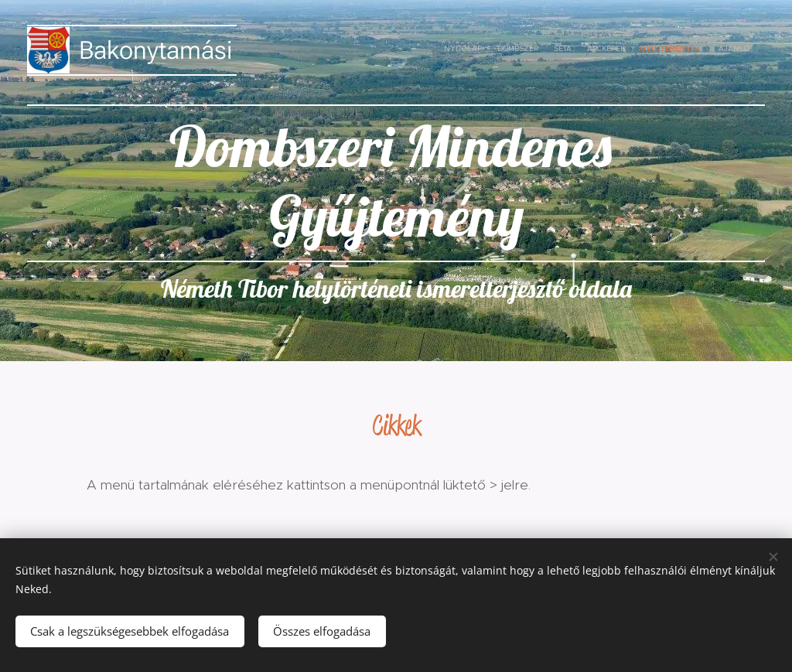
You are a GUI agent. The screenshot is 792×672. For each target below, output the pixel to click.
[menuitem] (662, 50)
